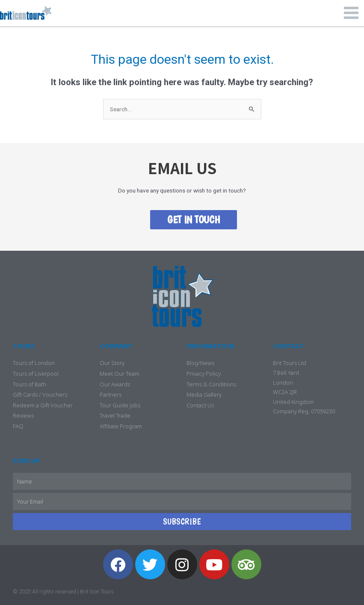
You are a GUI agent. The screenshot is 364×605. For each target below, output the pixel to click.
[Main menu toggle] (351, 13)
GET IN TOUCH (194, 219)
